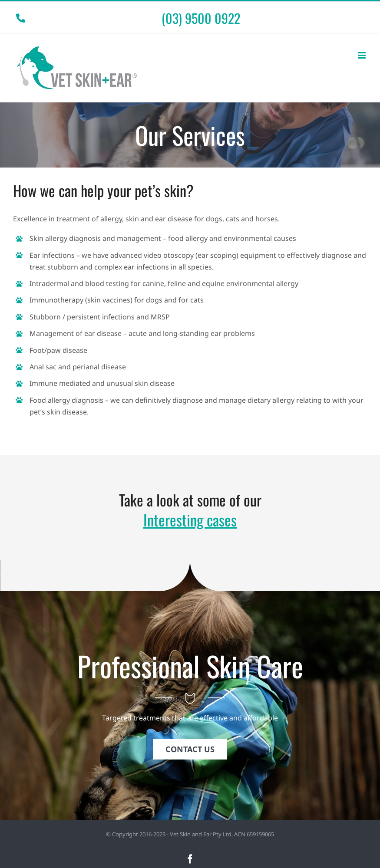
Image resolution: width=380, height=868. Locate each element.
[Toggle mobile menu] (362, 55)
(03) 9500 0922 (201, 18)
